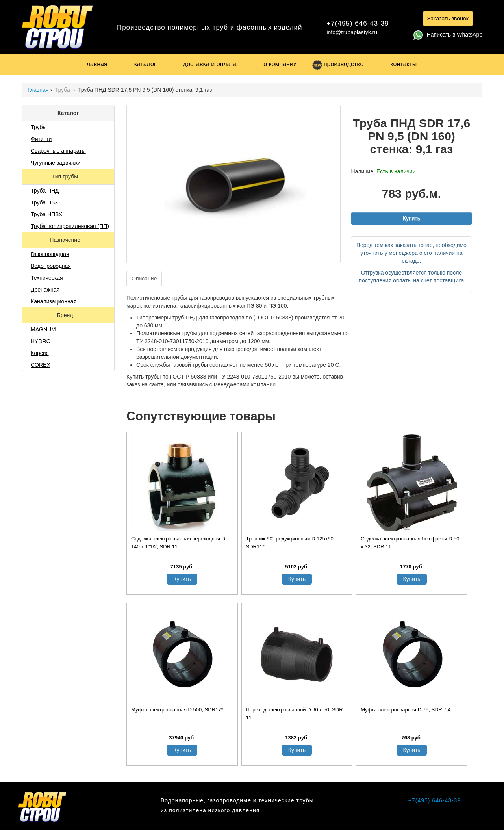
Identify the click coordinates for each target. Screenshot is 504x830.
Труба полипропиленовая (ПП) (70, 226)
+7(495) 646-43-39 (358, 23)
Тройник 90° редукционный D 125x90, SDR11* (291, 543)
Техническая (47, 278)
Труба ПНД (45, 191)
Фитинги (41, 139)
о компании (280, 64)
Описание (144, 279)
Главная (38, 90)
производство (338, 64)
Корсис (40, 353)
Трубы (39, 127)
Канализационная (54, 301)
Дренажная (45, 290)
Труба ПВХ (44, 202)
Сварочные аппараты (58, 151)
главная (96, 64)
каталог (145, 64)
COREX (41, 365)
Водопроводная (51, 266)
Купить (411, 218)
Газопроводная (50, 254)
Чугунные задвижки (56, 163)
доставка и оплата (210, 64)
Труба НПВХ (46, 214)
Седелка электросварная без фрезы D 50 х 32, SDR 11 (410, 543)
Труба (63, 90)
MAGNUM (43, 329)
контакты (403, 64)
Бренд (66, 315)
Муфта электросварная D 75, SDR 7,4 (406, 710)
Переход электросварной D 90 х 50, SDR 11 (295, 714)
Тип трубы (66, 176)
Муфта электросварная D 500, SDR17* (177, 710)
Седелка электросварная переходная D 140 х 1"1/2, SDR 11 (178, 543)
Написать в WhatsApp (448, 35)
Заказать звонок (448, 19)
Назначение (66, 240)
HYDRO (41, 341)
